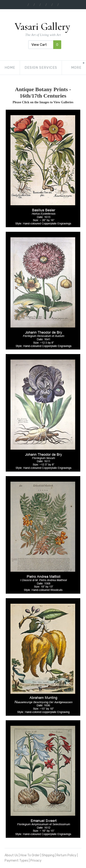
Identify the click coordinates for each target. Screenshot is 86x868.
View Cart (45, 45)
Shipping (48, 855)
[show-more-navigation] (76, 68)
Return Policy (66, 855)
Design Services (41, 68)
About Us (11, 855)
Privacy (36, 861)
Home (10, 68)
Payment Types (16, 861)
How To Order (30, 855)
